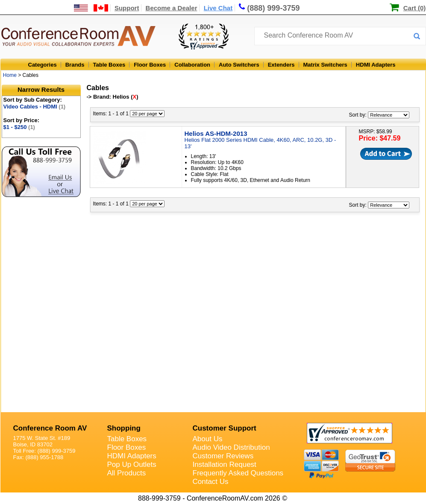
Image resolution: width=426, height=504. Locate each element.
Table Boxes (109, 65)
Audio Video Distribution (231, 447)
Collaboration (192, 65)
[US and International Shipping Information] (91, 8)
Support (127, 8)
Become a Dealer (172, 8)
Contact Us (211, 482)
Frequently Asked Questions (238, 473)
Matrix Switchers (325, 65)
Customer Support (225, 428)
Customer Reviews (223, 456)
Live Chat (218, 8)
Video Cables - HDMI (35, 107)
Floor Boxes (150, 65)
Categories (43, 65)
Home (10, 75)
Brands (75, 65)
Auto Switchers (239, 65)
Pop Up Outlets (132, 464)
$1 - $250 (19, 127)
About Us (208, 439)
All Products (127, 473)
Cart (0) (415, 8)
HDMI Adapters (376, 65)
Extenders (281, 65)
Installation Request (225, 464)
